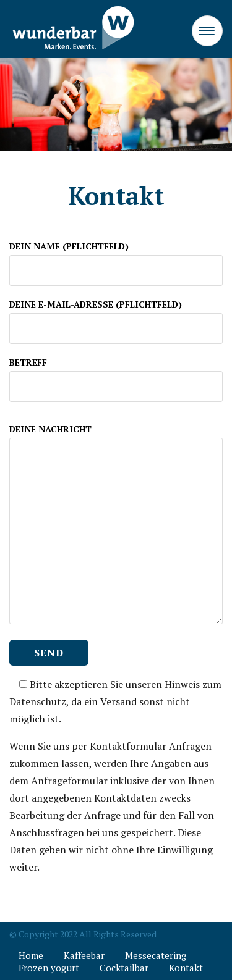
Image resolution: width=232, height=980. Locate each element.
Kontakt (186, 968)
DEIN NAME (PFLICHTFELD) (116, 258)
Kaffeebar (84, 955)
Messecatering (156, 955)
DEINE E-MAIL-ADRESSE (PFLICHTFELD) (116, 316)
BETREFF (116, 374)
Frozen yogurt (49, 968)
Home (31, 955)
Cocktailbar (124, 968)
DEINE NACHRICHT (116, 525)
